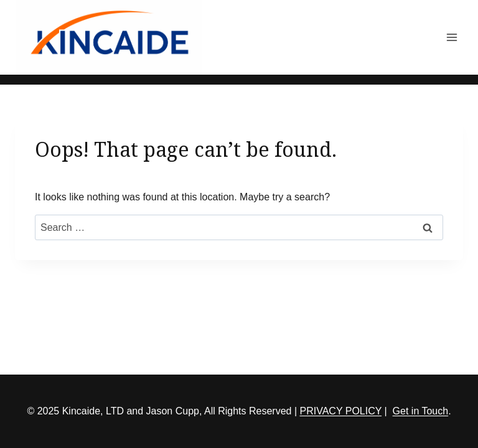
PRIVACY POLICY (341, 411)
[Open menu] (452, 37)
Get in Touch (421, 411)
